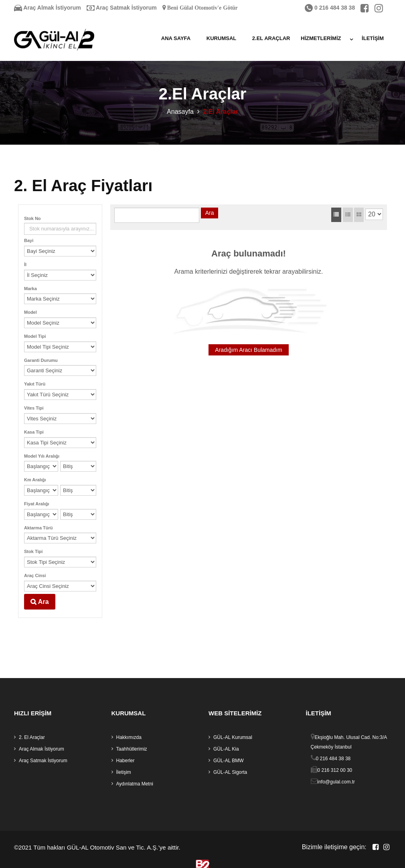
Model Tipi (35, 337)
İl (25, 265)
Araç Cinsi (35, 576)
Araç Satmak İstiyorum (122, 8)
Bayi (29, 241)
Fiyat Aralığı (37, 504)
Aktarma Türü (38, 528)
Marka (30, 289)
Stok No (32, 219)
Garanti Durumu (41, 360)
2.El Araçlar (271, 38)
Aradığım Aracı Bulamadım (248, 350)
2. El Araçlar (32, 738)
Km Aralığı (35, 480)
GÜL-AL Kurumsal (233, 738)
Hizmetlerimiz (321, 38)
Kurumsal (221, 38)
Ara (40, 602)
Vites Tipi (34, 408)
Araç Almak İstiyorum (48, 8)
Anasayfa (180, 112)
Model (30, 313)
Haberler (126, 761)
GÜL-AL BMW (229, 761)
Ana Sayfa (176, 38)
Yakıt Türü (35, 384)
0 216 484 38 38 (330, 8)
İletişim (373, 38)
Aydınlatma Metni (135, 784)
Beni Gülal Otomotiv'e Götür (202, 8)
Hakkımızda (129, 738)
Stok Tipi (33, 552)
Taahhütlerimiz (132, 749)
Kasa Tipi (34, 432)
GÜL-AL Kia (226, 749)
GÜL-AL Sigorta (230, 773)
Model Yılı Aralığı (42, 456)
